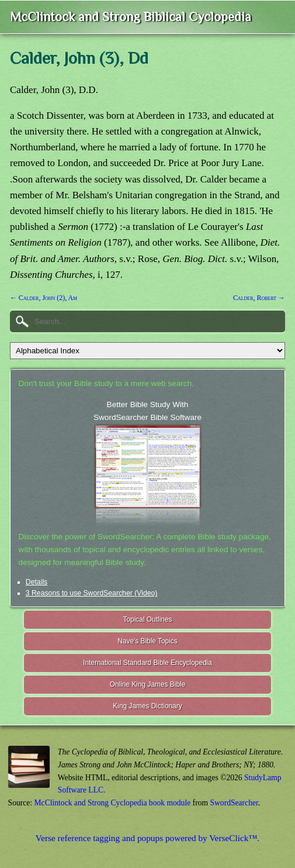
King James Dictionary (147, 706)
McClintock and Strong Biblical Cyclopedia (131, 17)
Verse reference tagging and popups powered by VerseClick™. (147, 838)
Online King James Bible (148, 684)
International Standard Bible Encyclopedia (147, 663)
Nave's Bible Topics (147, 641)
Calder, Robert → (259, 298)
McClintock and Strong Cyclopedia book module (113, 803)
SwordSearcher (234, 803)
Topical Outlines (148, 619)
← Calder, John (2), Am (44, 298)
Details (37, 582)
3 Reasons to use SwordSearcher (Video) (92, 593)
